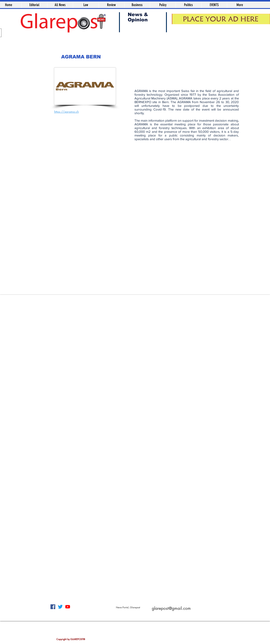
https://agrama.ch (67, 112)
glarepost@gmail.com (171, 608)
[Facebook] (53, 607)
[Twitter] (60, 607)
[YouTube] (68, 607)
